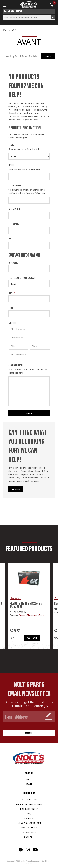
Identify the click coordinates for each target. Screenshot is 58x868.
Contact (29, 837)
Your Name (14, 263)
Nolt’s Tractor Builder (29, 804)
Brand (12, 145)
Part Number (14, 209)
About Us (29, 818)
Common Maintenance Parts (32, 615)
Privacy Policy (29, 827)
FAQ (29, 814)
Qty (10, 239)
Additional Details (16, 365)
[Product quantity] (19, 638)
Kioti (29, 784)
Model (12, 165)
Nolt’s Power (29, 800)
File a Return (29, 832)
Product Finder (29, 809)
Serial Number (16, 185)
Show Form (16, 489)
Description (14, 224)
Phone (11, 308)
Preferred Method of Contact (22, 278)
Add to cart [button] (32, 638)
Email (12, 293)
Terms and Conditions (29, 823)
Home (5, 30)
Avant (29, 779)
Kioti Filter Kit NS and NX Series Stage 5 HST (26, 605)
